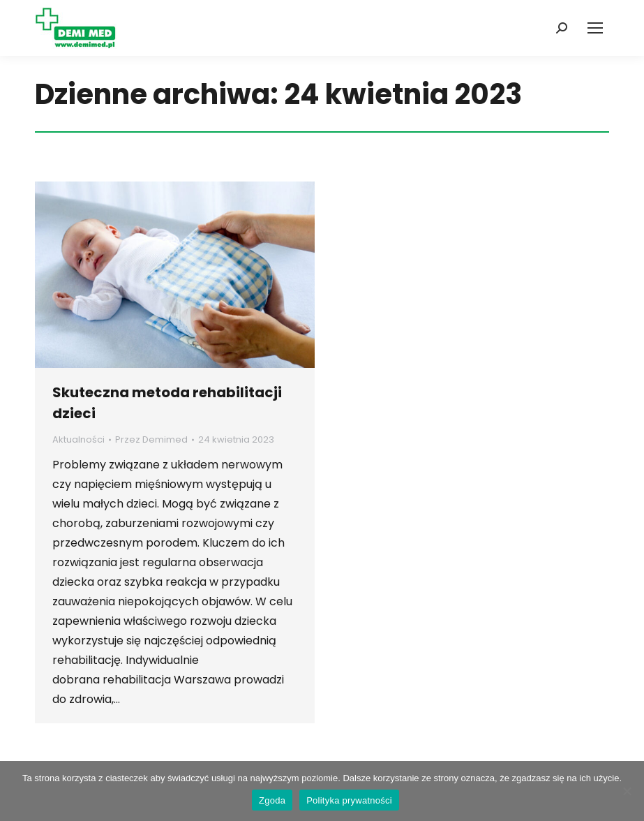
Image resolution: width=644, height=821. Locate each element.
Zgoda (272, 800)
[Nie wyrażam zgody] (627, 791)
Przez (151, 439)
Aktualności (78, 439)
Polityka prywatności (349, 800)
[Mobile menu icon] (595, 28)
